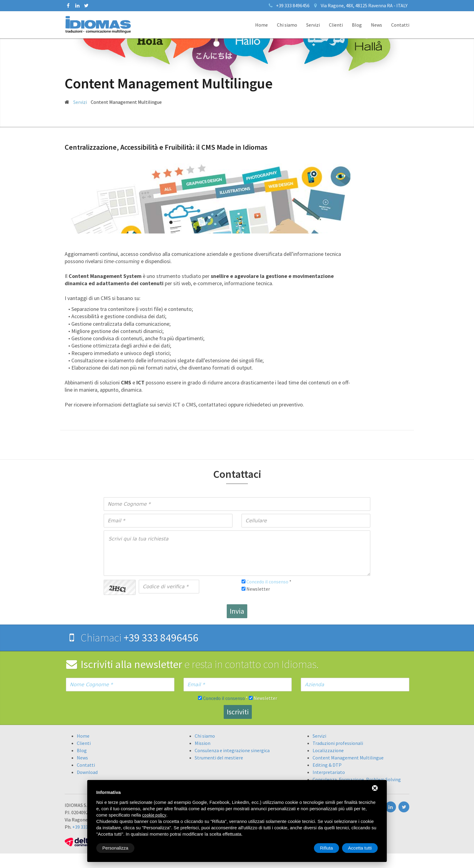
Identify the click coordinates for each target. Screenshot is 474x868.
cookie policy (154, 815)
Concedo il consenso (267, 582)
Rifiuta (327, 848)
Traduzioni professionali (338, 743)
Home (261, 25)
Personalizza (115, 848)
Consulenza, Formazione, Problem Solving (357, 779)
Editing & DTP (327, 765)
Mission (203, 743)
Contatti (400, 25)
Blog (357, 25)
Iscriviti (238, 712)
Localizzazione (328, 750)
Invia (237, 611)
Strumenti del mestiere (219, 758)
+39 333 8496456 (293, 5)
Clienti (336, 25)
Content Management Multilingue (348, 758)
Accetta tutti (360, 848)
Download (87, 772)
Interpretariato (329, 772)
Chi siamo (287, 25)
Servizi (313, 25)
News (377, 25)
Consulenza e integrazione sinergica (232, 750)
